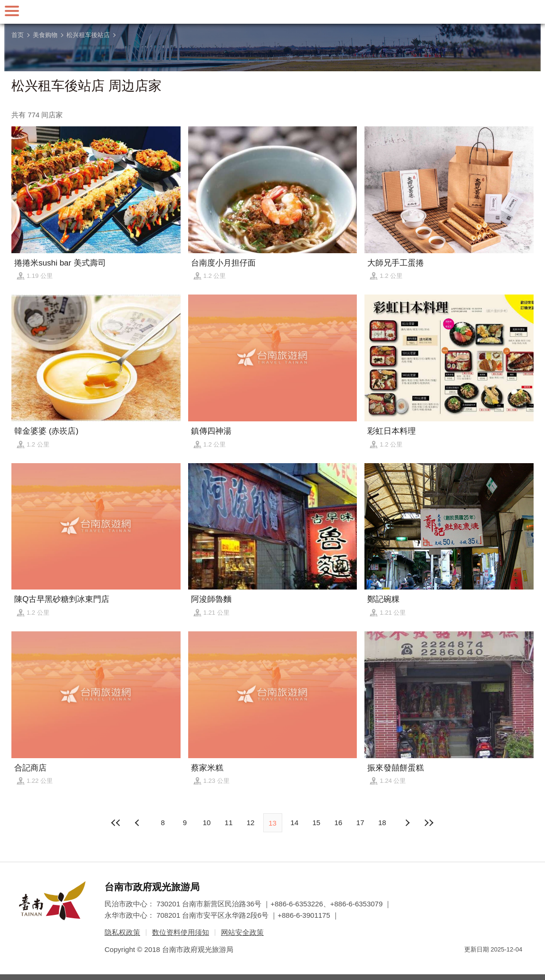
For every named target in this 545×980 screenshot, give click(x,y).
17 (360, 823)
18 (382, 823)
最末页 (429, 823)
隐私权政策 (122, 932)
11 (229, 823)
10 (207, 823)
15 (317, 823)
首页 (18, 35)
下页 (138, 823)
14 (294, 823)
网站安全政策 (242, 932)
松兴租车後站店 (88, 35)
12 (251, 823)
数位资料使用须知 (181, 932)
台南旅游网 (273, 12)
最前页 (116, 823)
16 (339, 823)
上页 (407, 823)
